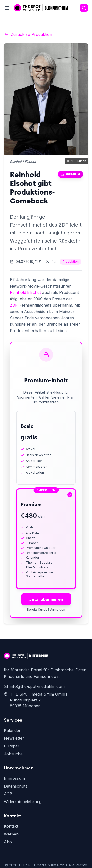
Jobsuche (13, 754)
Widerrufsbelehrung (23, 802)
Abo (8, 842)
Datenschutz (16, 786)
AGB (8, 794)
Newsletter (14, 738)
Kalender (12, 730)
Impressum (14, 778)
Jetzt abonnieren (46, 599)
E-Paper (12, 746)
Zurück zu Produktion (28, 34)
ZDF (14, 305)
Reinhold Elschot (25, 292)
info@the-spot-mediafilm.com (34, 686)
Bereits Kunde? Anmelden (46, 609)
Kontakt (11, 826)
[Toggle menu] (7, 8)
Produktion (71, 262)
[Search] (84, 8)
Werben (11, 834)
